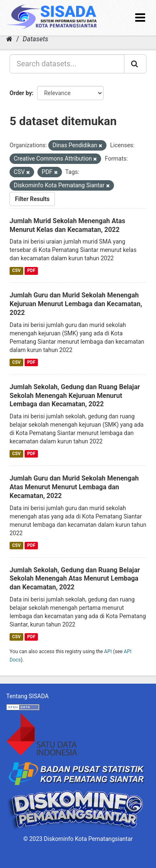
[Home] (9, 39)
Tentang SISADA (27, 696)
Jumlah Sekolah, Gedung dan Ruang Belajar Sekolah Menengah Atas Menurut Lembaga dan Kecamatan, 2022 (75, 579)
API (108, 652)
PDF (31, 270)
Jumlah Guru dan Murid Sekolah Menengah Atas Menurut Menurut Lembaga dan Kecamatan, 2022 (74, 487)
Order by (21, 93)
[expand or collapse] (140, 18)
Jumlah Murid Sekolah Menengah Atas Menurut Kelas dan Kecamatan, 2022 (67, 225)
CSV (16, 270)
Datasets (36, 39)
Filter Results (32, 199)
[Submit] (135, 64)
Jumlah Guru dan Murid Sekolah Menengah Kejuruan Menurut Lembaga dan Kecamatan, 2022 (76, 304)
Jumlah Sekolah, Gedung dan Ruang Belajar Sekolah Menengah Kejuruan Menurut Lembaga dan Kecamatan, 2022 (75, 396)
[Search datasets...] (67, 64)
